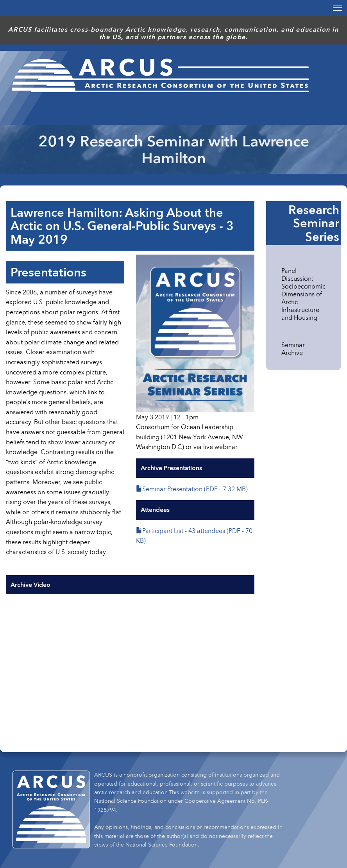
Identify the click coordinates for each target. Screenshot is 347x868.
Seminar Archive (293, 349)
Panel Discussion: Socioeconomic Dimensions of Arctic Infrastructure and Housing (303, 294)
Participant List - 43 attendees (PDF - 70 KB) (194, 536)
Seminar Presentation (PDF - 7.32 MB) (195, 489)
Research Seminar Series (314, 223)
